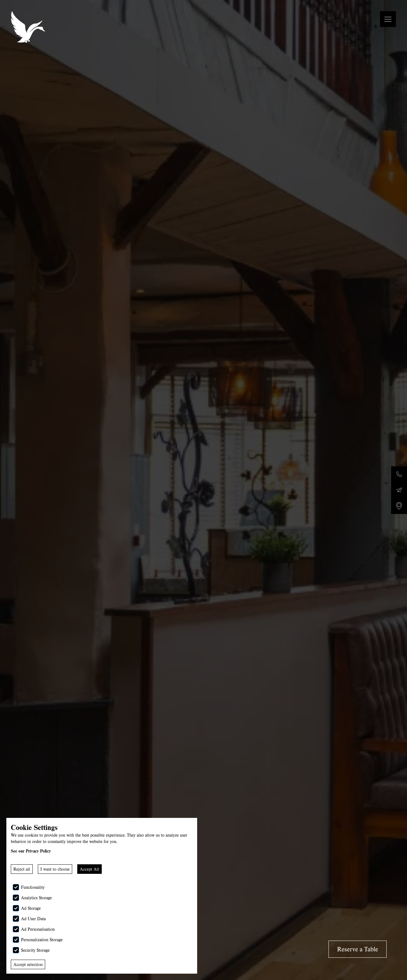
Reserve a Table (358, 949)
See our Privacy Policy (31, 851)
